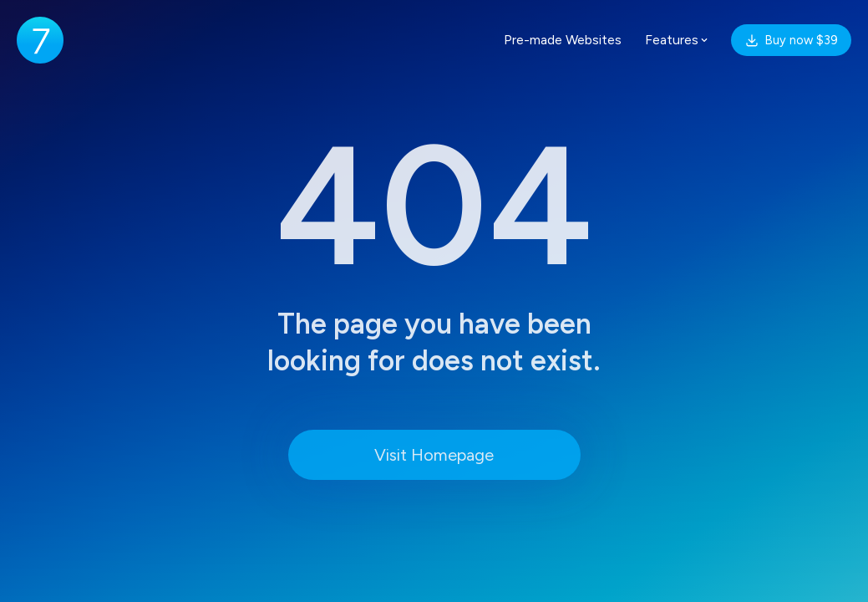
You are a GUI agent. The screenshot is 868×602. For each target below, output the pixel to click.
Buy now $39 (791, 40)
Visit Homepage (434, 455)
